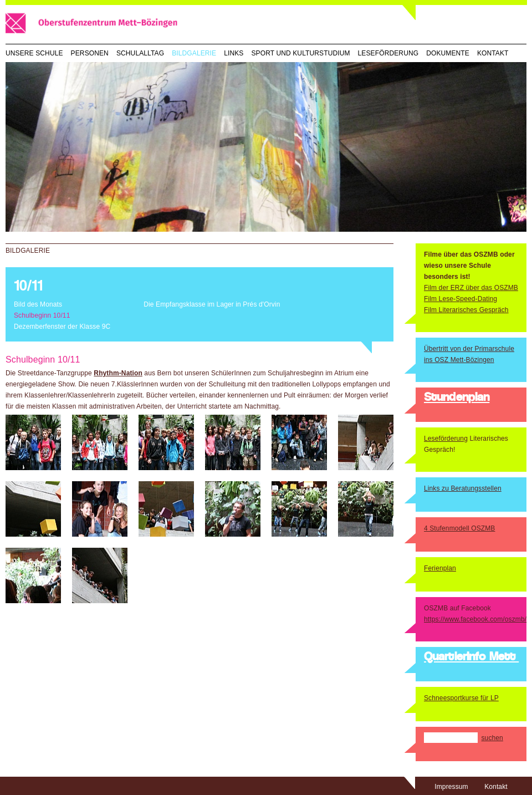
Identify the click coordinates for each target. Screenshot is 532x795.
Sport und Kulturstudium (300, 53)
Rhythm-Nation (118, 373)
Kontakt (493, 53)
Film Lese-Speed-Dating (461, 299)
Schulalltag (140, 53)
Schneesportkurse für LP (461, 698)
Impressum (451, 787)
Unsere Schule (34, 53)
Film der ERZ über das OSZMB (471, 288)
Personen (90, 53)
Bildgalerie (194, 53)
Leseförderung (388, 53)
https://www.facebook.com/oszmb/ (475, 619)
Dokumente (448, 53)
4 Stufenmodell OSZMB (459, 528)
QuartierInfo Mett (471, 658)
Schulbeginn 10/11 (42, 315)
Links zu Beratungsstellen (463, 488)
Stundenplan (457, 398)
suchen (492, 738)
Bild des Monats (38, 304)
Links (234, 53)
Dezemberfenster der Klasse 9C (62, 327)
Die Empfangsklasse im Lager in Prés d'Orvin (212, 304)
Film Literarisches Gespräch (466, 310)
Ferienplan (440, 568)
